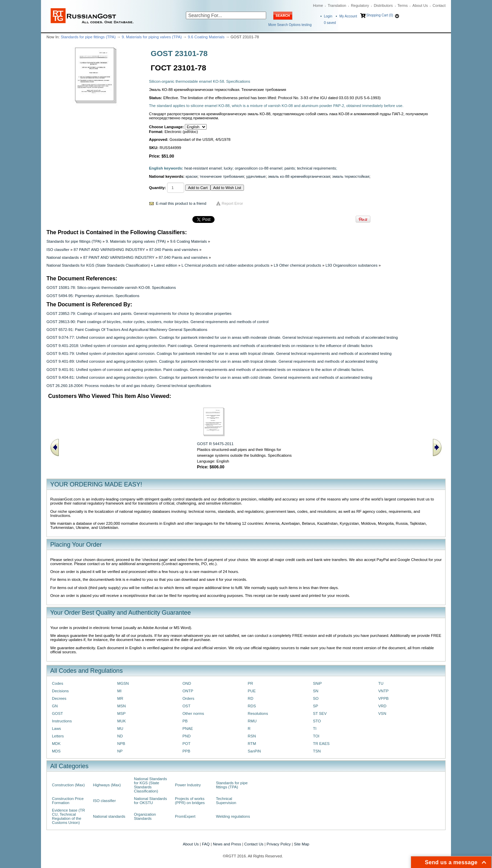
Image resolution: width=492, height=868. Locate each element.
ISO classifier (58, 250)
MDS (56, 751)
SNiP (317, 683)
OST (186, 706)
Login (328, 16)
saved (330, 23)
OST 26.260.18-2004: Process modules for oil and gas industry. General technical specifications (129, 386)
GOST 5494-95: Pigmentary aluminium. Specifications (93, 296)
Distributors (383, 5)
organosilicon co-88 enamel (258, 168)
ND (120, 736)
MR (120, 698)
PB (185, 721)
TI (315, 729)
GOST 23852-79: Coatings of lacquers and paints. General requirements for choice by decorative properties (139, 313)
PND (187, 736)
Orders (188, 698)
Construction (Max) (68, 785)
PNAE (188, 729)
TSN (317, 751)
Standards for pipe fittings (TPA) (88, 37)
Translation (337, 5)
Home (318, 5)
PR (250, 683)
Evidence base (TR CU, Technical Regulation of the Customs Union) (69, 816)
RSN (252, 736)
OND (187, 683)
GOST (57, 713)
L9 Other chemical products (297, 265)
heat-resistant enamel (203, 168)
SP (316, 706)
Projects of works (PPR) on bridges (190, 801)
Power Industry (188, 785)
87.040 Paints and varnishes (174, 250)
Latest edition (166, 265)
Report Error (233, 203)
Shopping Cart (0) (380, 15)
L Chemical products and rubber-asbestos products (225, 265)
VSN (382, 713)
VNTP (383, 691)
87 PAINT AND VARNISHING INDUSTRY (110, 250)
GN (55, 706)
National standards (63, 257)
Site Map (302, 844)
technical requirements (316, 168)
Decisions (60, 691)
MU (120, 729)
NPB (121, 744)
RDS (252, 706)
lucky (228, 168)
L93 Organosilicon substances (352, 265)
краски (192, 176)
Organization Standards (145, 816)
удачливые (256, 176)
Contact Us (254, 844)
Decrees (59, 698)
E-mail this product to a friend (181, 203)
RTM (252, 744)
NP (120, 751)
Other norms (193, 713)
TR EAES (321, 744)
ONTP (188, 691)
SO (316, 698)
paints (290, 168)
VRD (382, 706)
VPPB (383, 698)
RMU (252, 721)
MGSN (123, 683)
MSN (121, 706)
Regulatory (360, 5)
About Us (420, 5)
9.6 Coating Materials (206, 37)
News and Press (227, 844)
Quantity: (158, 188)
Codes (58, 683)
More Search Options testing (290, 25)
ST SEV (320, 713)
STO (317, 721)
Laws (57, 729)
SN (316, 691)
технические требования (222, 176)
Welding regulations (233, 816)
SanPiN (254, 751)
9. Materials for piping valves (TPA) (152, 37)
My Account (348, 16)
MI (119, 691)
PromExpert (185, 816)
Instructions (62, 721)
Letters (58, 736)
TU (381, 683)
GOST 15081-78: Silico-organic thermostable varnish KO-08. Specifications (111, 288)
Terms (402, 5)
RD (250, 698)
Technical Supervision (226, 801)
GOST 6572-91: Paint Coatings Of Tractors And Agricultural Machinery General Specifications (127, 330)
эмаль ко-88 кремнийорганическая (299, 176)
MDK (56, 744)
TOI (316, 736)
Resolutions (258, 713)
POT (186, 744)
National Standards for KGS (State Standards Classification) (98, 265)
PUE (252, 691)
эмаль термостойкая (351, 176)
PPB (186, 751)
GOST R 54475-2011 (215, 444)
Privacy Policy (279, 844)
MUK (121, 721)
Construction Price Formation (68, 801)
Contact (439, 5)
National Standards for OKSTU (151, 801)
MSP (121, 713)
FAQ (206, 844)
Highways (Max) (107, 785)
